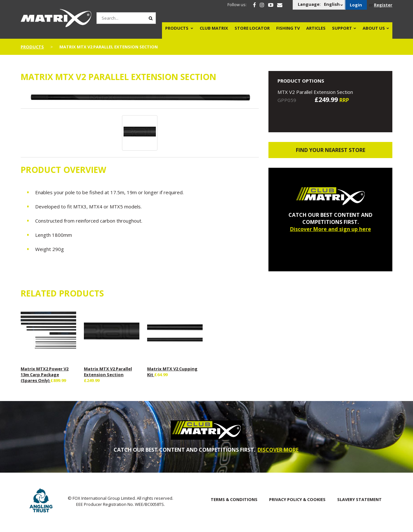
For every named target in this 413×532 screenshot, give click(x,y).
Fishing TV (288, 28)
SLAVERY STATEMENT (359, 499)
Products (177, 28)
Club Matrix (214, 28)
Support (342, 28)
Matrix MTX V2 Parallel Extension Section (108, 372)
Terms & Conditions (234, 499)
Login (356, 5)
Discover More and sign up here (331, 229)
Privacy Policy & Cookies (297, 499)
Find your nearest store (331, 150)
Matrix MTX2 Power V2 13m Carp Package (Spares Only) (45, 375)
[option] (140, 99)
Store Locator (252, 28)
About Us (374, 28)
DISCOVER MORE (278, 450)
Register (383, 5)
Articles (316, 28)
